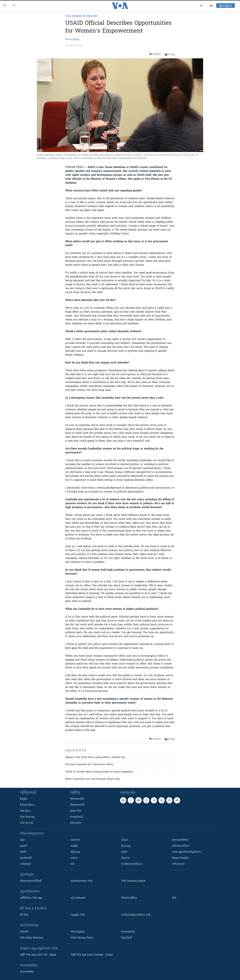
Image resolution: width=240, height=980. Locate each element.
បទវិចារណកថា (178, 864)
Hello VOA (76, 811)
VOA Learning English (134, 881)
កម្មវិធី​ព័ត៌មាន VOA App (31, 898)
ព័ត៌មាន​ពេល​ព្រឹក (77, 799)
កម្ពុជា (23, 840)
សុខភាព (74, 858)
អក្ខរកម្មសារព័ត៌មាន (180, 840)
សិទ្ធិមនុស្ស (75, 852)
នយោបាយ (75, 840)
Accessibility (128, 932)
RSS (174, 898)
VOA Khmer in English (81, 16)
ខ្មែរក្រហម (126, 858)
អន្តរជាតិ (24, 846)
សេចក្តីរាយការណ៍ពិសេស (132, 864)
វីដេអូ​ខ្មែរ (24, 799)
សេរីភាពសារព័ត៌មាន (181, 846)
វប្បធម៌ (124, 852)
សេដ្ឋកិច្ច (74, 846)
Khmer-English (180, 858)
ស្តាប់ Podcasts (78, 898)
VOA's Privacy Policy (82, 938)
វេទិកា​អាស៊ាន (76, 823)
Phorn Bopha (72, 40)
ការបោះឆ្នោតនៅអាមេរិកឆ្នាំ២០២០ (187, 852)
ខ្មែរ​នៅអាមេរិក (26, 858)
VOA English (78, 932)
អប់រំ (72, 864)
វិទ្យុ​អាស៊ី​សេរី (127, 938)
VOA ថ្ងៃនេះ (25, 811)
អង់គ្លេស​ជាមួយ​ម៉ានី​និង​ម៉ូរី (31, 881)
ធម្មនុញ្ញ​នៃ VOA (78, 915)
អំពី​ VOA (24, 915)
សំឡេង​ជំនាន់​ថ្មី (76, 817)
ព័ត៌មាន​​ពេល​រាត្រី (77, 805)
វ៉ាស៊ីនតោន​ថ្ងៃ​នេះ (27, 805)
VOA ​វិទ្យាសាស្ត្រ (27, 817)
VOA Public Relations (32, 938)
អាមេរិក (23, 852)
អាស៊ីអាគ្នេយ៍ (25, 864)
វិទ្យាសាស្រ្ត (126, 846)
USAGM (24, 932)
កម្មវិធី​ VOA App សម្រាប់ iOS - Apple (38, 955)
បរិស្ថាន (125, 840)
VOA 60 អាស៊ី (27, 823)
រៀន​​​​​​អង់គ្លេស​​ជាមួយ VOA (82, 881)
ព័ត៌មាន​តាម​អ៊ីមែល (129, 898)
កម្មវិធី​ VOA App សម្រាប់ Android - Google (92, 955)
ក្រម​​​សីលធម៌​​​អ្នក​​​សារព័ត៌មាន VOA (136, 915)
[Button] (155, 54)
